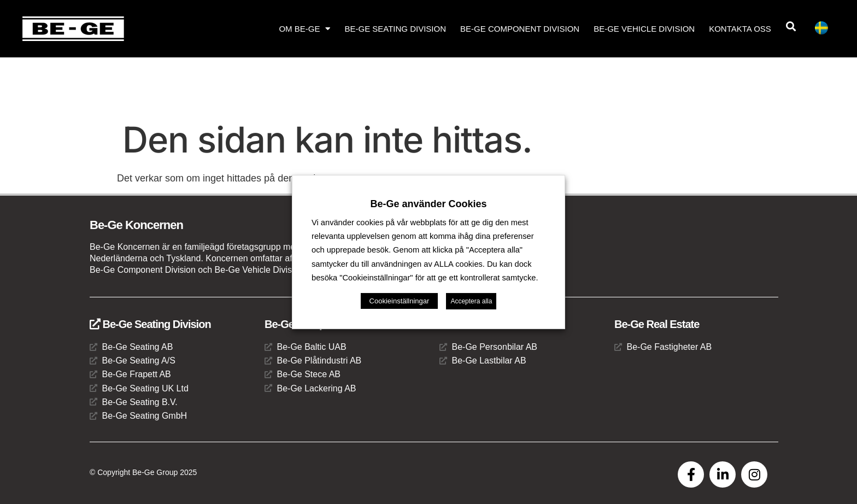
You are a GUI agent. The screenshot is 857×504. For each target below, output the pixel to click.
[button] (791, 27)
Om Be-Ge (304, 29)
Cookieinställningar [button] (400, 301)
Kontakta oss (740, 29)
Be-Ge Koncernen (136, 225)
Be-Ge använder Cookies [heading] (428, 204)
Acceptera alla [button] (471, 301)
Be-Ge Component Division (520, 29)
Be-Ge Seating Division (395, 29)
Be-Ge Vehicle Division (644, 29)
